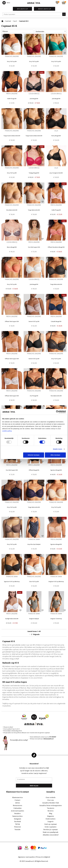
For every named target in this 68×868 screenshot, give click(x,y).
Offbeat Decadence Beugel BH (56, 247)
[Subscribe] (34, 786)
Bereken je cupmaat (51, 829)
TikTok (17, 824)
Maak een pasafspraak (51, 832)
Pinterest (17, 827)
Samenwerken (17, 816)
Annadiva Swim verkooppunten (51, 805)
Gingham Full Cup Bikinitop (56, 581)
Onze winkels (51, 797)
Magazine (51, 816)
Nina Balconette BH (12, 210)
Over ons (51, 800)
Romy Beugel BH (56, 136)
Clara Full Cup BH (34, 581)
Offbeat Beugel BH (34, 470)
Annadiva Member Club (51, 803)
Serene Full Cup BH (34, 321)
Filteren (5, 31)
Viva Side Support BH (34, 247)
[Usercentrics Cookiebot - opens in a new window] (57, 412)
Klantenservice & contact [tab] (18, 792)
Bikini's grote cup (45, 9)
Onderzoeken (51, 819)
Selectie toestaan (34, 455)
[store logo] (34, 3)
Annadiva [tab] (51, 792)
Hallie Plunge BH (12, 99)
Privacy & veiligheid (43, 857)
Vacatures (51, 808)
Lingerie (51, 821)
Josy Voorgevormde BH (56, 173)
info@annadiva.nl (48, 739)
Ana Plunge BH (34, 396)
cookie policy (7, 431)
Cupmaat (8, 21)
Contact (17, 800)
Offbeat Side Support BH (12, 321)
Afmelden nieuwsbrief (51, 835)
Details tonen (58, 449)
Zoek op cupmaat (51, 824)
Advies (17, 803)
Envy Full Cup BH (12, 61)
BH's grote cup (22, 9)
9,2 (34, 717)
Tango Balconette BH (34, 210)
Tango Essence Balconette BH (12, 136)
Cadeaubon (18, 808)
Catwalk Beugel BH (56, 321)
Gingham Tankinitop (56, 619)
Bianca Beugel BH (12, 247)
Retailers (17, 813)
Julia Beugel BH (34, 99)
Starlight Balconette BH (12, 619)
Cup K (15, 21)
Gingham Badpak (34, 619)
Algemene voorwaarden (26, 857)
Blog (51, 813)
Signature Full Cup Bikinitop (12, 581)
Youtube (18, 829)
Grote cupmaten (51, 827)
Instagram (18, 819)
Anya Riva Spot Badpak (34, 544)
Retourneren (18, 805)
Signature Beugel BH (56, 470)
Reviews (51, 811)
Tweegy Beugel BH (34, 173)
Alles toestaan (55, 455)
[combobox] (34, 14)
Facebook (18, 821)
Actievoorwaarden (17, 811)
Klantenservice (18, 797)
